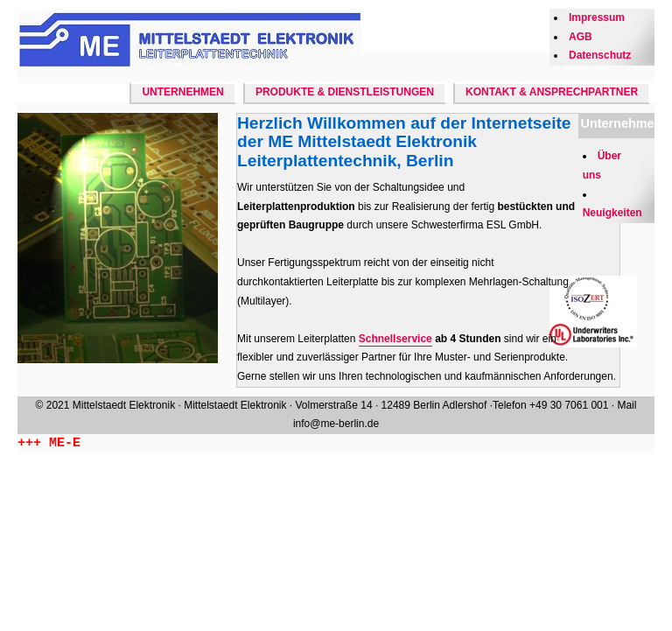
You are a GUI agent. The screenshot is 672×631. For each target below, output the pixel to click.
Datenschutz (600, 55)
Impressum (597, 18)
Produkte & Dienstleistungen (345, 92)
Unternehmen (182, 92)
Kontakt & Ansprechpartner (552, 92)
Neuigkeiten (612, 213)
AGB (581, 37)
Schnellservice (395, 339)
